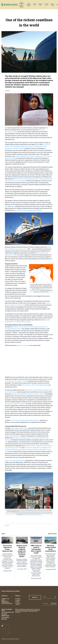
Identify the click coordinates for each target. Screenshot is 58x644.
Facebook (18, 603)
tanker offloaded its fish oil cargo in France (28, 394)
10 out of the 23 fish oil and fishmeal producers (25, 420)
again (13, 206)
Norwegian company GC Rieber (15, 404)
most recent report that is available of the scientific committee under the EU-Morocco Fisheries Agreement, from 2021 (28, 450)
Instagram (18, 600)
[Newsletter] (46, 604)
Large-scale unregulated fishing (15, 460)
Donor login (52, 5)
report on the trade (23, 345)
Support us (40, 5)
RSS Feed (4, 619)
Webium (18, 639)
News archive (52, 534)
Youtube (17, 602)
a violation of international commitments (28, 210)
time (7, 206)
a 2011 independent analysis (19, 428)
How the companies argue (7, 610)
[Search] (48, 597)
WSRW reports (5, 616)
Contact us (47, 5)
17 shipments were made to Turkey (16, 381)
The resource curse (29, 5)
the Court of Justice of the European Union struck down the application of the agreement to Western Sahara (28, 146)
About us (35, 5)
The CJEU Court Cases (8, 612)
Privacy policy (5, 617)
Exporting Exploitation (13, 436)
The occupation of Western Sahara (21, 5)
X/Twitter (18, 599)
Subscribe (54, 604)
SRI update (4, 614)
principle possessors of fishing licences (32, 514)
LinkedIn (17, 604)
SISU (7, 639)
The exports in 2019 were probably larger (35, 385)
